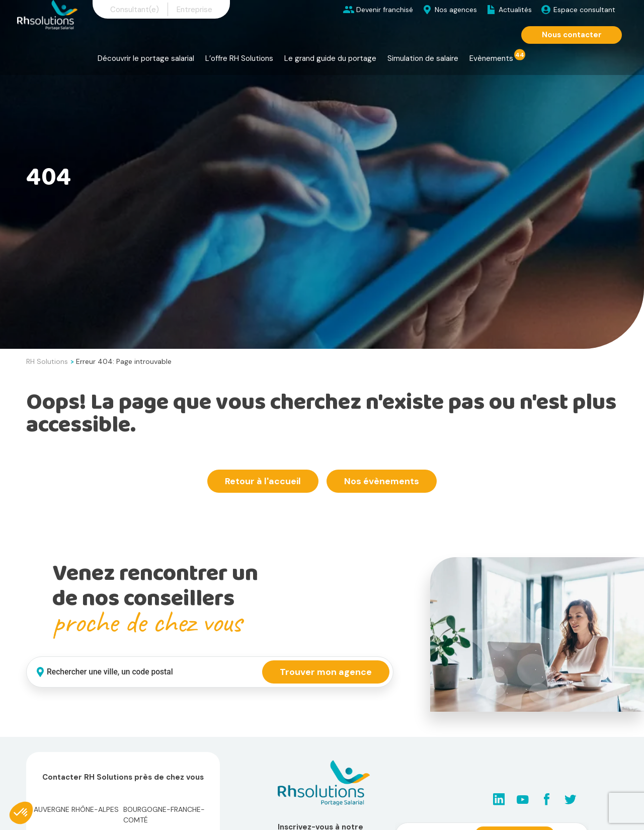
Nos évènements (382, 481)
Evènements (491, 58)
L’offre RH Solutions (239, 58)
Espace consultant (584, 10)
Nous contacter (572, 35)
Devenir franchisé (385, 10)
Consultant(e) (135, 10)
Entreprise (194, 10)
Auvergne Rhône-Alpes (76, 809)
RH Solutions (47, 361)
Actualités (515, 10)
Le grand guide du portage (330, 58)
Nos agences (456, 10)
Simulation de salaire (423, 58)
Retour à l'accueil (263, 481)
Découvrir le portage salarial (146, 58)
